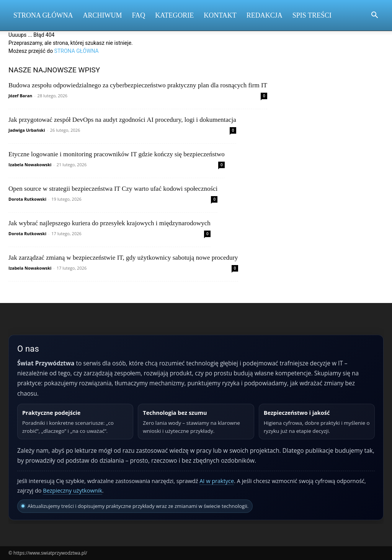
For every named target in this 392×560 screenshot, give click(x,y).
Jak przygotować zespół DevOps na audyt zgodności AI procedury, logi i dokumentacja (122, 120)
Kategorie (174, 15)
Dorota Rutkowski (27, 199)
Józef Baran (20, 96)
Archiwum (103, 15)
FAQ (139, 15)
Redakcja (265, 15)
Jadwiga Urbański (27, 130)
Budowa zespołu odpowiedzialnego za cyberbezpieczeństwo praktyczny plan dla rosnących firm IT (138, 85)
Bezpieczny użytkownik (73, 490)
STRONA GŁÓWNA (77, 51)
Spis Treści (312, 15)
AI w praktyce (217, 481)
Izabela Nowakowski (30, 165)
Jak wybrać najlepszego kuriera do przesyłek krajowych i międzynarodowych (109, 223)
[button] (374, 16)
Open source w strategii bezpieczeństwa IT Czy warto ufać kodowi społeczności (113, 189)
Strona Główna (43, 15)
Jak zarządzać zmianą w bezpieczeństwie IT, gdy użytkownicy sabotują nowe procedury (123, 258)
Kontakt (220, 15)
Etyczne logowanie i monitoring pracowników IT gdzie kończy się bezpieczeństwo (117, 154)
